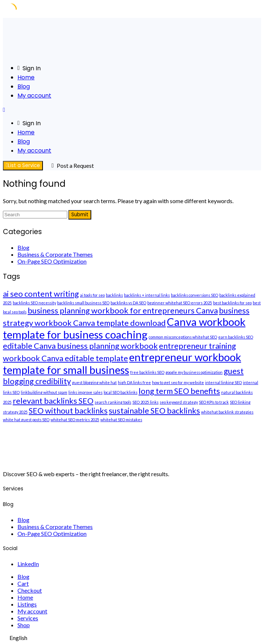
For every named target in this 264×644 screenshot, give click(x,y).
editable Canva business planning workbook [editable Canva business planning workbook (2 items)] (80, 346)
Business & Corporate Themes (55, 254)
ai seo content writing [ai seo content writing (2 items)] (41, 294)
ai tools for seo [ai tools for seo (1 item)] (92, 295)
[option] (132, 638)
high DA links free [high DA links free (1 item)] (134, 382)
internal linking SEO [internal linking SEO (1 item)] (223, 382)
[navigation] (132, 638)
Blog (24, 86)
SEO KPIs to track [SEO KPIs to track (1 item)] (214, 402)
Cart (23, 583)
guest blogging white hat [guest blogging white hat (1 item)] (94, 382)
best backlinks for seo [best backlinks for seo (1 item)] (232, 303)
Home (26, 77)
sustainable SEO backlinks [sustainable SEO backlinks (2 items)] (154, 410)
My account (34, 96)
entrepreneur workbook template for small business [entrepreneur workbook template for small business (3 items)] (122, 363)
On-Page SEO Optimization (52, 261)
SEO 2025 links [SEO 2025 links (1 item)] (145, 402)
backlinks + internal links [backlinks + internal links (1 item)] (147, 295)
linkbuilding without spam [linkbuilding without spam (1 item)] (44, 392)
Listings (27, 604)
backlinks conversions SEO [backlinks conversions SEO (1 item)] (195, 295)
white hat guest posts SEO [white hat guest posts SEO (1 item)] (26, 420)
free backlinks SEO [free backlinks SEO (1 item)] (147, 372)
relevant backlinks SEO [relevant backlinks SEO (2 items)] (53, 401)
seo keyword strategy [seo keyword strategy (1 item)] (179, 402)
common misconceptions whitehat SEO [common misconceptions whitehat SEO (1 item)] (183, 337)
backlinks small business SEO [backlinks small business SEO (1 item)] (83, 303)
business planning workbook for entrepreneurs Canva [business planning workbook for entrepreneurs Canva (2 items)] (123, 310)
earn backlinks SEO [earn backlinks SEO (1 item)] (236, 337)
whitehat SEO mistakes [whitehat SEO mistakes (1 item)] (121, 420)
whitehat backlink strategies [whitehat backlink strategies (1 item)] (227, 412)
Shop (24, 625)
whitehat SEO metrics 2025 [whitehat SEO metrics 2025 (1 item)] (75, 420)
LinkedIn (28, 564)
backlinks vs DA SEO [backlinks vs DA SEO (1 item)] (128, 303)
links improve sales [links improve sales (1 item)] (85, 392)
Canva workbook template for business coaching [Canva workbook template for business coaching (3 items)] (124, 328)
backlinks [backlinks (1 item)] (114, 295)
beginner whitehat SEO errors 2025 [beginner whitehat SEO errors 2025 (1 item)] (180, 303)
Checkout (30, 590)
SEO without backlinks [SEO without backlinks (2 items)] (68, 410)
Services (28, 618)
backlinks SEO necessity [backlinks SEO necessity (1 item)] (34, 303)
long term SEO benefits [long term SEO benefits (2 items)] (179, 391)
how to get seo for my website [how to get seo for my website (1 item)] (178, 382)
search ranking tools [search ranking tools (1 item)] (113, 402)
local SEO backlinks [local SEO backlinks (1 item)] (121, 392)
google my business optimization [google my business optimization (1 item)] (194, 372)
